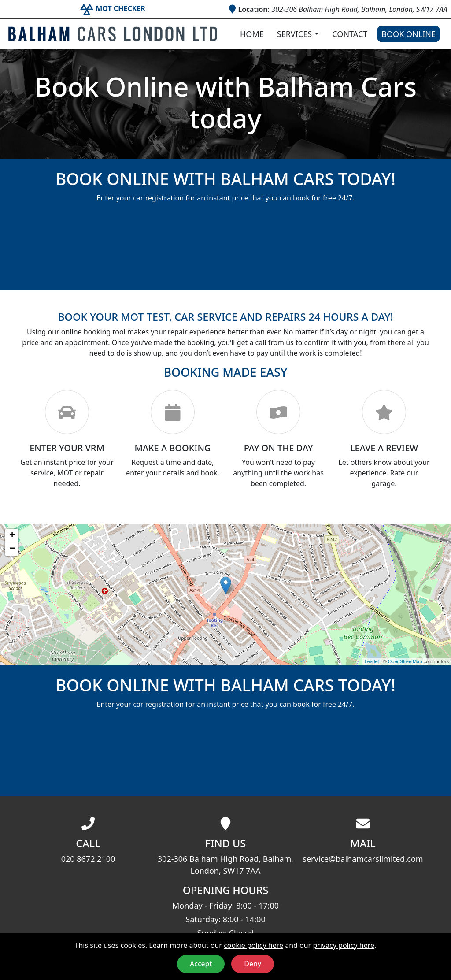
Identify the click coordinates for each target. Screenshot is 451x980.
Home (252, 34)
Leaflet (372, 661)
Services (294, 34)
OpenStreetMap (405, 661)
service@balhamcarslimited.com (363, 859)
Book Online (408, 34)
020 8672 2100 (88, 859)
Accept (201, 964)
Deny (253, 964)
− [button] (12, 549)
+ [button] (12, 536)
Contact (350, 34)
